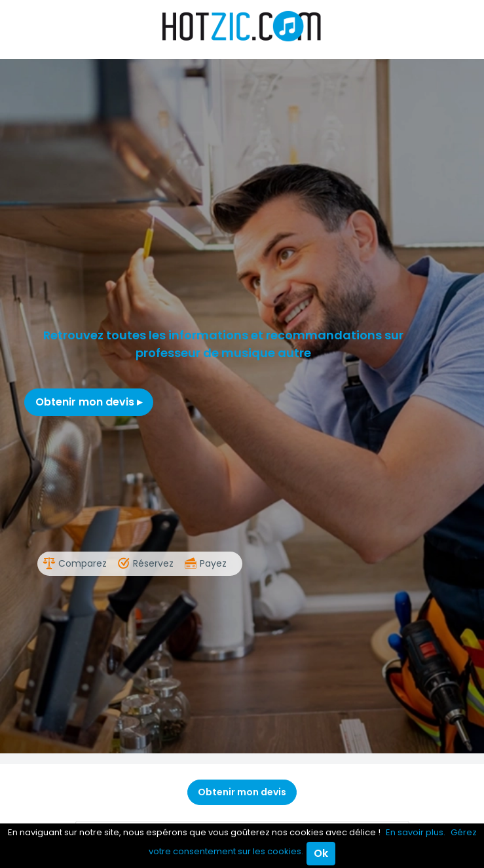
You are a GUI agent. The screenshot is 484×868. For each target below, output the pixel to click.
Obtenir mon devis (89, 402)
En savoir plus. (416, 832)
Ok (321, 853)
